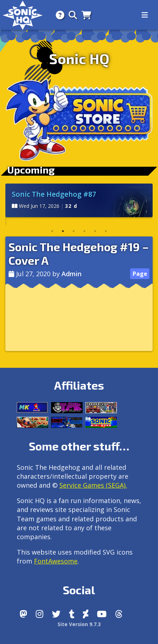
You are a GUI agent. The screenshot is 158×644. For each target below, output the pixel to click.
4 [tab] (84, 231)
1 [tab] (52, 231)
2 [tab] (63, 231)
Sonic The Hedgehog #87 (54, 194)
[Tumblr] (72, 614)
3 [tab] (74, 231)
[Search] (71, 15)
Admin (71, 274)
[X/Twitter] (56, 614)
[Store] (84, 15)
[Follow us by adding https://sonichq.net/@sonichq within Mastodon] (23, 614)
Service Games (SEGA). (93, 485)
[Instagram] (39, 614)
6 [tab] (106, 231)
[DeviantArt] (86, 614)
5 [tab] (95, 231)
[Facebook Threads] (119, 614)
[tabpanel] (79, 200)
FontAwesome (56, 561)
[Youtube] (102, 614)
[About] (58, 15)
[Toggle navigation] (145, 15)
